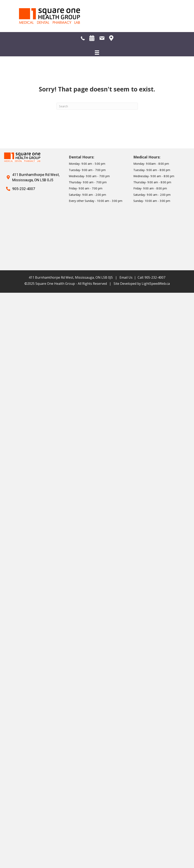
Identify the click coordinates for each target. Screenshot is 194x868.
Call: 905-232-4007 (151, 277)
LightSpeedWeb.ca (156, 284)
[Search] (97, 106)
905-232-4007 (24, 189)
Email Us (126, 277)
